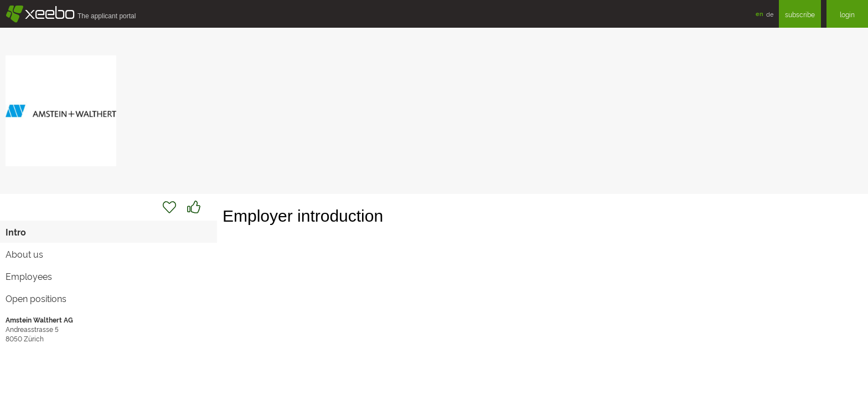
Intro (16, 232)
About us (24, 254)
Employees (29, 276)
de (770, 14)
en (759, 14)
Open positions (36, 298)
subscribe (800, 14)
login (847, 14)
